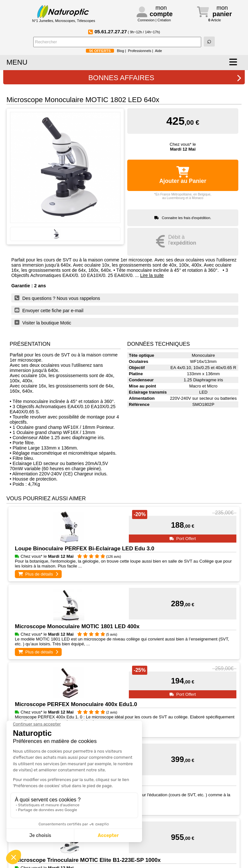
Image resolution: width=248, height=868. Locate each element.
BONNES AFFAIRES (165, 78)
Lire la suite (152, 275)
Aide (159, 51)
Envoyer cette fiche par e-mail (49, 310)
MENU (17, 62)
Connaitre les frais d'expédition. (186, 218)
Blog (120, 51)
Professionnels (139, 51)
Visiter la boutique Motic (43, 323)
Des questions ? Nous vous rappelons (57, 298)
